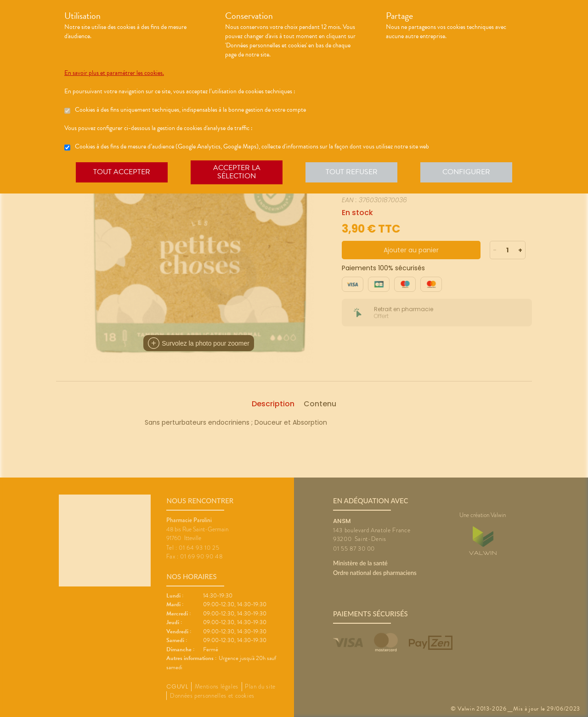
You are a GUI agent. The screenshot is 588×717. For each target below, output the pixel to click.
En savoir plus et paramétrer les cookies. (114, 73)
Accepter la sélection (237, 172)
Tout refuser (352, 172)
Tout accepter (122, 172)
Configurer (466, 172)
